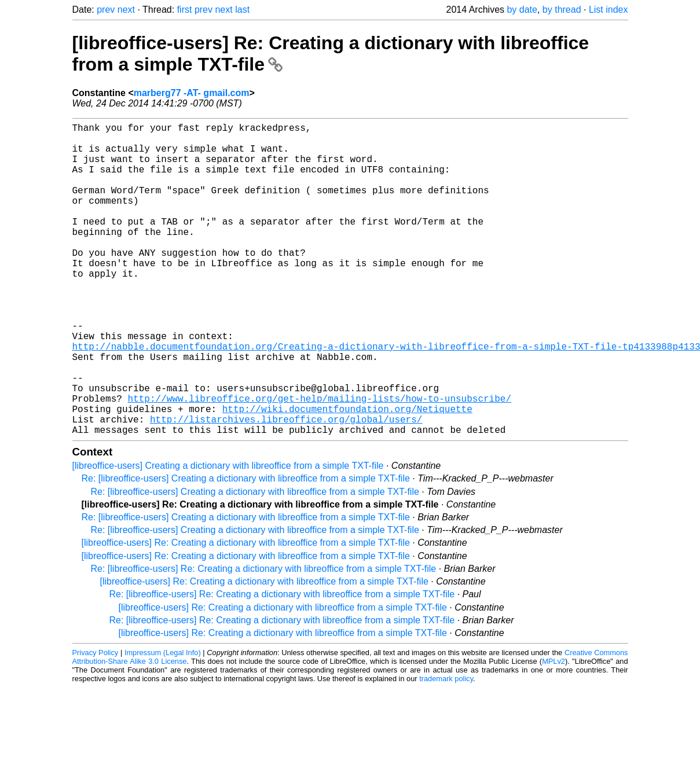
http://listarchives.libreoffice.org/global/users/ (286, 486)
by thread (562, 10)
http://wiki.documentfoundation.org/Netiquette (347, 473)
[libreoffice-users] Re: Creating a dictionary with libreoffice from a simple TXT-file (246, 612)
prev (106, 10)
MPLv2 (554, 731)
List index (609, 10)
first (185, 10)
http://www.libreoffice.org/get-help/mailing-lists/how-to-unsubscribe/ (320, 461)
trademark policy (446, 748)
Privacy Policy (96, 722)
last (242, 10)
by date (522, 10)
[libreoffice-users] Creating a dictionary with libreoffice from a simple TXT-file (228, 535)
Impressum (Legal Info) (163, 722)
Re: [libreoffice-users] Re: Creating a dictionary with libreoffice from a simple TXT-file (264, 638)
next (126, 10)
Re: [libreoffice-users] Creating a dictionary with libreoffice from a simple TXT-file (246, 548)
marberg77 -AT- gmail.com (192, 93)
